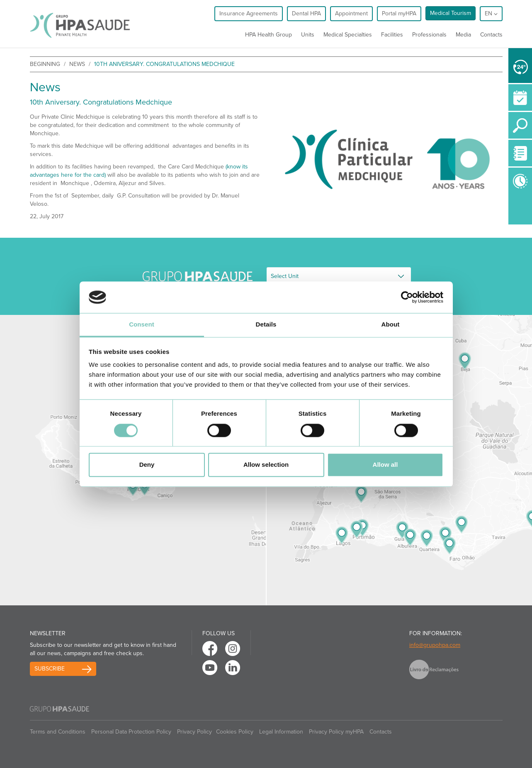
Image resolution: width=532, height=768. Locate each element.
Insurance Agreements (249, 13)
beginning (45, 64)
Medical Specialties (348, 35)
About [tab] (391, 325)
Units (308, 35)
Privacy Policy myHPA (336, 732)
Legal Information (281, 732)
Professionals (429, 35)
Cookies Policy (235, 732)
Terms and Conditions (58, 732)
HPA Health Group (268, 35)
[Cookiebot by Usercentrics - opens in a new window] (407, 297)
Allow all (385, 465)
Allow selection (266, 465)
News (77, 64)
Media (463, 35)
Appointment (351, 13)
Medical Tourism (451, 13)
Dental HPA (306, 13)
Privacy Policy (194, 732)
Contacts (491, 35)
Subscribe (50, 669)
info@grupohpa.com (435, 645)
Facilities (392, 35)
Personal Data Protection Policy (131, 732)
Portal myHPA (399, 13)
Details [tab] (266, 325)
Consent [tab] (142, 325)
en (491, 13)
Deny (147, 465)
